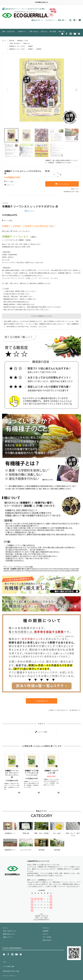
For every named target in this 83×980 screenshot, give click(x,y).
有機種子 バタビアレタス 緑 (51, 770)
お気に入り (9, 185)
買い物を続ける (75, 710)
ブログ (4, 959)
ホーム (4, 41)
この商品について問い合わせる (58, 710)
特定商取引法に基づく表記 (71, 192)
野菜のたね (27, 43)
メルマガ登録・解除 (9, 962)
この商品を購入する (41, 701)
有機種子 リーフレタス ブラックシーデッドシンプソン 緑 (12, 772)
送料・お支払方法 (8, 31)
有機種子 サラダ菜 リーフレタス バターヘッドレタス (32, 771)
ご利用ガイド (22, 31)
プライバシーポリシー (9, 969)
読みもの (44, 31)
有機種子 (31, 46)
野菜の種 (12, 41)
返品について (75, 189)
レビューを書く (41, 731)
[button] (76, 90)
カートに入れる (62, 184)
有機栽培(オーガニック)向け (17, 46)
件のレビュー (30, 211)
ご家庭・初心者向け (15, 43)
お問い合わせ (34, 31)
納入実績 (53, 31)
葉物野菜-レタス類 (22, 41)
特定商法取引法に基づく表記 (12, 966)
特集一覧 (62, 31)
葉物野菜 (39, 49)
